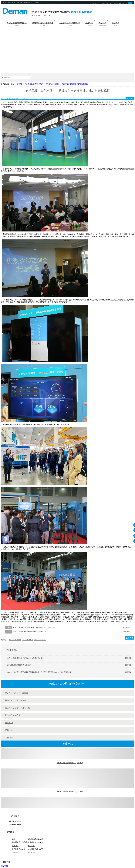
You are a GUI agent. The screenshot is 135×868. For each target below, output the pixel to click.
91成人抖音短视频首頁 (17, 24)
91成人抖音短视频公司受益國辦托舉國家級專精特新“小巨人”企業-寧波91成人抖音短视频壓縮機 (39, 672)
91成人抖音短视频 (40, 640)
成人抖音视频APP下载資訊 (34, 84)
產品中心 (89, 24)
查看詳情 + (126, 628)
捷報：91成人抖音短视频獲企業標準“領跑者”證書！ (30, 632)
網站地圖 (123, 4)
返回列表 (130, 98)
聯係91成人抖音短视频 (100, 4)
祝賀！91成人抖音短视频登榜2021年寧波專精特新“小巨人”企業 (34, 628)
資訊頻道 (20, 84)
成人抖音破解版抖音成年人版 (18, 708)
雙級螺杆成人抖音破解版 (43, 24)
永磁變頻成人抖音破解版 (69, 24)
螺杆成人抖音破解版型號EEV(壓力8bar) (70, 792)
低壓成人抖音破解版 (35, 842)
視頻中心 (9, 730)
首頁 (12, 84)
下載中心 (9, 738)
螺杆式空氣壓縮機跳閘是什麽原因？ (19, 665)
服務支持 (116, 24)
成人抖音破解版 (28, 640)
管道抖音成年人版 (13, 715)
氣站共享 (102, 24)
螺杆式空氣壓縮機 (15, 640)
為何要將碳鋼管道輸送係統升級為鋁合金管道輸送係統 (25, 658)
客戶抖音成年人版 (19, 849)
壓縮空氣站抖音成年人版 (16, 700)
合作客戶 (9, 723)
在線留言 (114, 4)
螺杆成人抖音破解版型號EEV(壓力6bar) (70, 763)
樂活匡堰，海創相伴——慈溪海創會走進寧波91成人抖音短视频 (67, 84)
